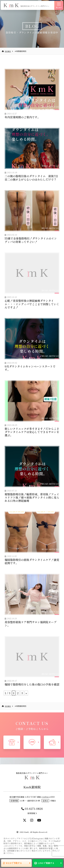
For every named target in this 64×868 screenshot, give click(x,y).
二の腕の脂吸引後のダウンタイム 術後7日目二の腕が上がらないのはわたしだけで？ (31, 178)
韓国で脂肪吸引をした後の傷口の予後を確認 (32, 684)
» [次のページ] (26, 693)
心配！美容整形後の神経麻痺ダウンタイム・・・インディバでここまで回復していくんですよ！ (32, 304)
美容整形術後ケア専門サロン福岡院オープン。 (31, 624)
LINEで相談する (46, 863)
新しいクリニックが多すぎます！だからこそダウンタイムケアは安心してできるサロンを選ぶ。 (32, 432)
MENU (59, 6)
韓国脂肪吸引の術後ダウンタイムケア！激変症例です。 (32, 561)
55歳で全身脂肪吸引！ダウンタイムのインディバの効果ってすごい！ (31, 240)
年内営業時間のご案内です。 (22, 117)
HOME (6, 51)
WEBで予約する (14, 863)
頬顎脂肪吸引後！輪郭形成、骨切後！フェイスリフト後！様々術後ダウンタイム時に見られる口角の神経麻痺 (32, 497)
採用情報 (32, 813)
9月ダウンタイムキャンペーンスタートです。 (30, 368)
